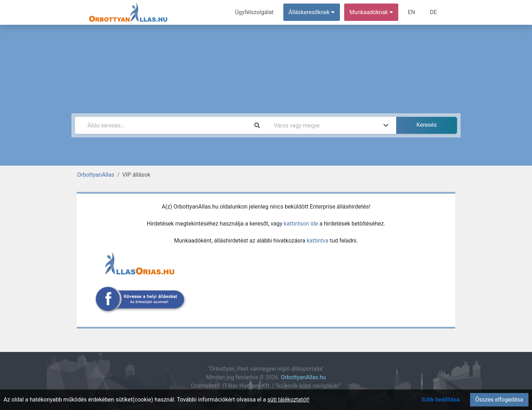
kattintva (318, 241)
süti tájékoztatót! (288, 400)
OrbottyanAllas (96, 175)
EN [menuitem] (412, 12)
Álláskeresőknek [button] (312, 12)
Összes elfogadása (499, 400)
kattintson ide (301, 224)
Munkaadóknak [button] (371, 12)
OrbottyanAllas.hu (303, 377)
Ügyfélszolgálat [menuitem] (254, 12)
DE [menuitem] (433, 12)
